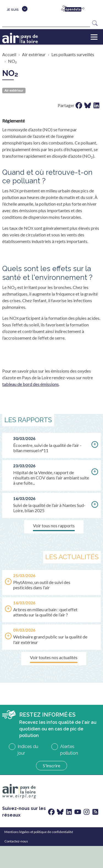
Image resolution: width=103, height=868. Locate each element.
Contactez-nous (16, 841)
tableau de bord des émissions (30, 384)
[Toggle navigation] (94, 37)
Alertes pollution (69, 750)
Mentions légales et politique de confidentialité (39, 832)
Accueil (9, 54)
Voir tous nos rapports (54, 526)
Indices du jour (28, 750)
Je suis (13, 10)
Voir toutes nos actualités (54, 657)
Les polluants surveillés (73, 54)
